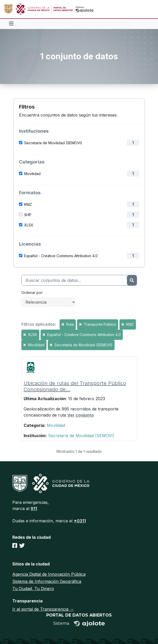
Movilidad (32, 174)
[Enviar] (132, 280)
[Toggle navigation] (11, 24)
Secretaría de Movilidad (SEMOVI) (53, 143)
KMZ (28, 204)
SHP (28, 215)
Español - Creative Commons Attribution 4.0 (61, 256)
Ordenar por (32, 292)
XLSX (29, 225)
